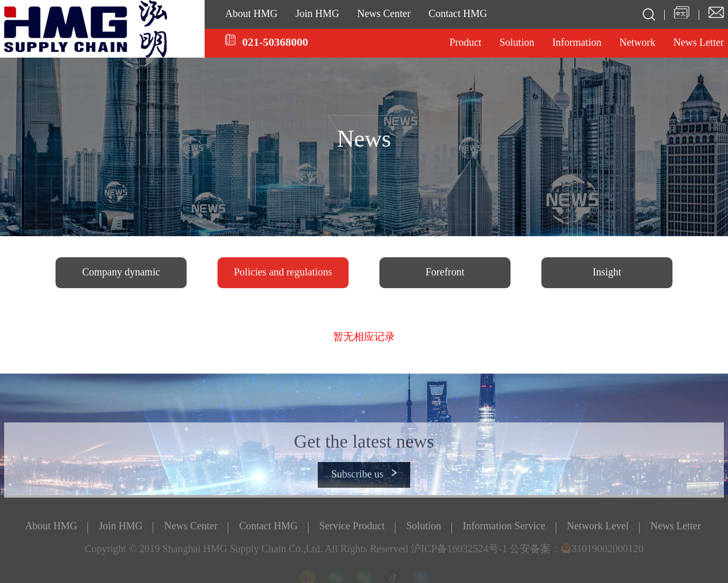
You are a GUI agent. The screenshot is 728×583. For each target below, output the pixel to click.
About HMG (251, 14)
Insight (607, 273)
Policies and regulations (283, 273)
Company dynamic (121, 273)
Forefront (445, 273)
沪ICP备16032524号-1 (459, 552)
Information (577, 43)
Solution (517, 43)
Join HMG (317, 14)
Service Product (352, 529)
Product (465, 43)
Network (638, 43)
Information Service (504, 529)
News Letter (676, 529)
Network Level (598, 529)
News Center (384, 14)
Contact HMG (458, 14)
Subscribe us (364, 488)
